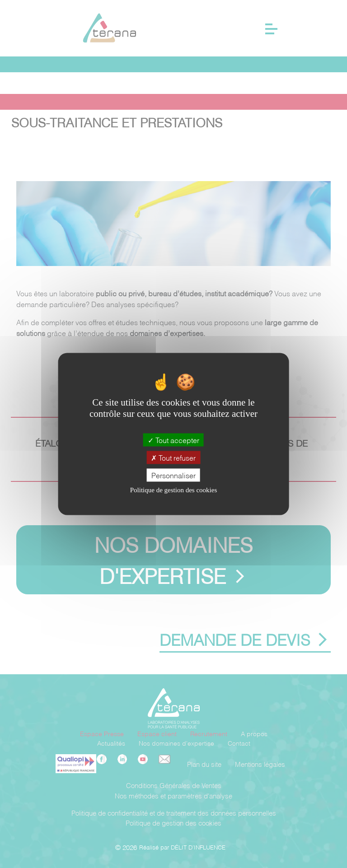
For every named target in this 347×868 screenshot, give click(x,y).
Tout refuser (173, 457)
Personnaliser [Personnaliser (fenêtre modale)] (173, 475)
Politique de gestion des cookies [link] (173, 490)
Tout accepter (173, 440)
